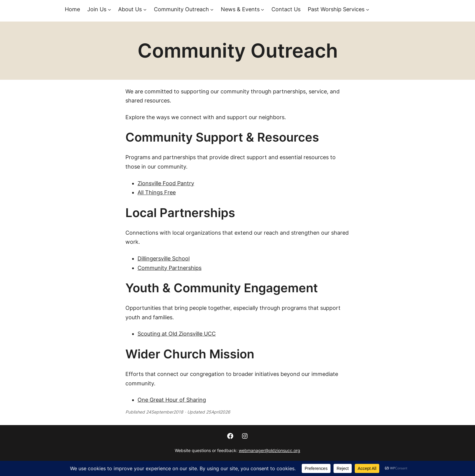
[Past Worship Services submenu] (368, 10)
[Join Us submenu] (110, 10)
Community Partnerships (169, 268)
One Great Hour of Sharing (172, 400)
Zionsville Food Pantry (166, 183)
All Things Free (157, 192)
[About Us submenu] (145, 10)
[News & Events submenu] (262, 10)
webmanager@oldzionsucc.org (269, 450)
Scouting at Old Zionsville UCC (177, 334)
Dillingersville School (164, 258)
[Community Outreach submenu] (212, 10)
